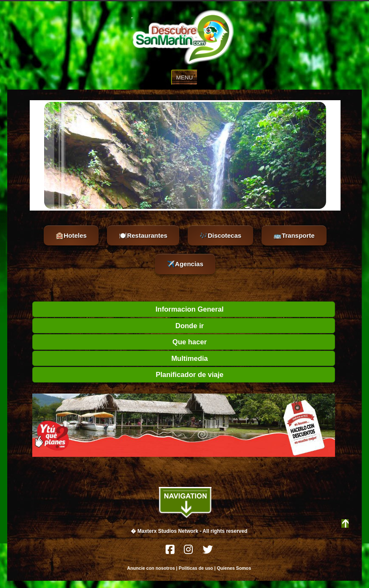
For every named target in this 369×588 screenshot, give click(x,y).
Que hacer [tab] (121, 342)
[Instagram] (189, 552)
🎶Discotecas (220, 235)
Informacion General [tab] (130, 309)
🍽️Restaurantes (143, 235)
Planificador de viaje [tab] (130, 374)
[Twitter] (208, 552)
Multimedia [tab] (122, 358)
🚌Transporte (294, 235)
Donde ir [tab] (120, 326)
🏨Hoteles (71, 235)
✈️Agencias (185, 264)
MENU (184, 77)
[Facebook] (171, 552)
